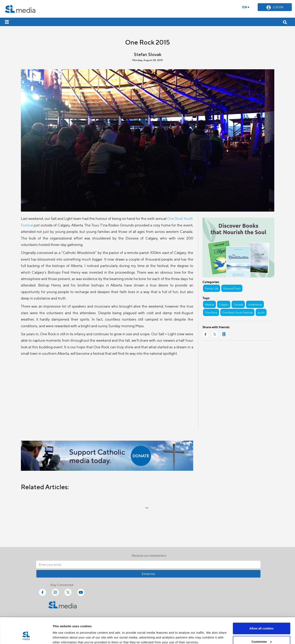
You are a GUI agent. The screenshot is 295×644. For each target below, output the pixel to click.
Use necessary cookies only (261, 633)
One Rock (211, 312)
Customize (262, 620)
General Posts (232, 288)
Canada (238, 304)
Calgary (224, 304)
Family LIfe (212, 288)
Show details (62, 632)
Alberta (209, 304)
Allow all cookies (262, 607)
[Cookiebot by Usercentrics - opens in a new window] (26, 636)
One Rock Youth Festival (237, 312)
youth (261, 312)
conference (255, 304)
